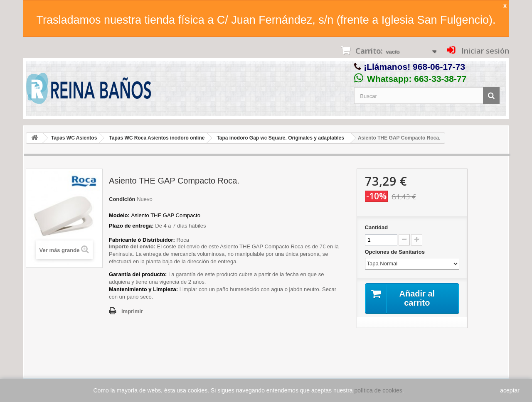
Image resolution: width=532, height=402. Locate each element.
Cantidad (377, 227)
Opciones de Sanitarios (396, 252)
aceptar (510, 390)
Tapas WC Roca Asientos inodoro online (157, 138)
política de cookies (378, 390)
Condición (122, 199)
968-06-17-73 (439, 67)
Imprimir (132, 311)
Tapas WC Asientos (74, 138)
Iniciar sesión (484, 51)
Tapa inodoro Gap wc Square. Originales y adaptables (280, 138)
